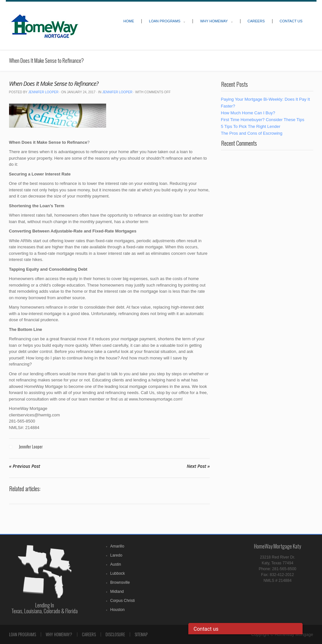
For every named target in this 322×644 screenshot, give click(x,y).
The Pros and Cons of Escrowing (252, 133)
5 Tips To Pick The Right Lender (251, 126)
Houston (118, 610)
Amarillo (117, 546)
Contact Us (291, 21)
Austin (116, 564)
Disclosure (115, 634)
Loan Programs (165, 21)
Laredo (116, 555)
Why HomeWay (214, 21)
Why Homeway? (59, 634)
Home (129, 21)
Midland (117, 592)
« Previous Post (25, 466)
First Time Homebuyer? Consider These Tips (263, 120)
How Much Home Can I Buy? (248, 113)
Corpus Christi (123, 601)
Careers (256, 21)
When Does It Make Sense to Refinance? (54, 84)
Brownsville (120, 582)
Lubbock (118, 573)
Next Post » (198, 466)
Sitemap (141, 634)
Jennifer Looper (43, 92)
